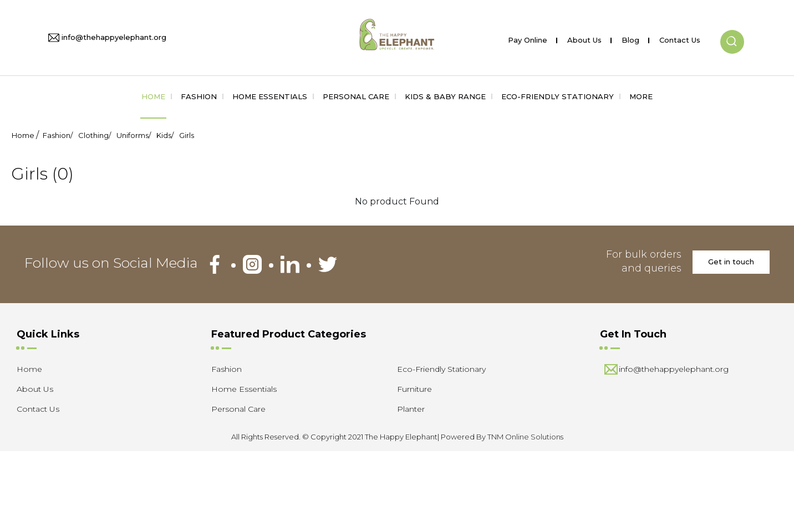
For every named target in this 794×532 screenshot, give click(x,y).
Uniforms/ (134, 135)
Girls (187, 135)
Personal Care (356, 96)
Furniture (414, 389)
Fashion (199, 96)
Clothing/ (95, 135)
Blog (630, 38)
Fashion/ (58, 135)
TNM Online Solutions (525, 437)
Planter (411, 409)
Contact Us (680, 38)
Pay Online (528, 38)
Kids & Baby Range (445, 96)
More (641, 96)
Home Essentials (270, 96)
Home (153, 96)
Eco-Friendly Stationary (558, 96)
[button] (732, 33)
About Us (584, 38)
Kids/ (165, 135)
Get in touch (731, 262)
